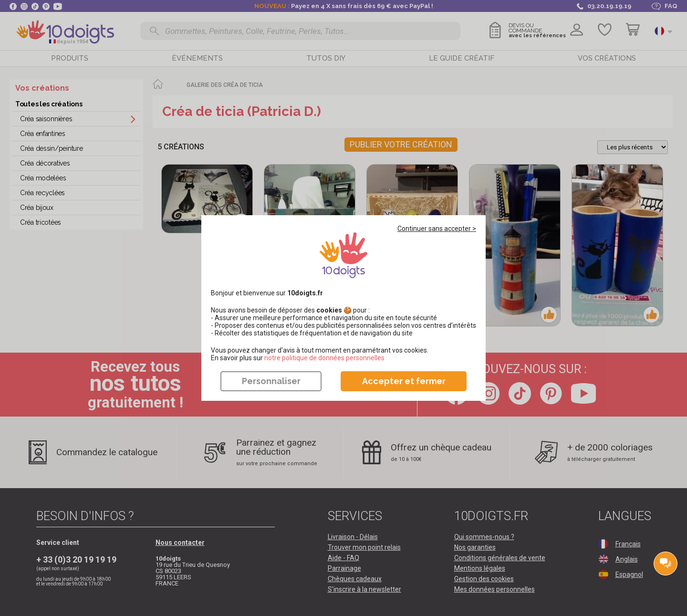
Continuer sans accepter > (437, 229)
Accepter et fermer (404, 381)
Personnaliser (271, 381)
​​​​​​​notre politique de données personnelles (324, 358)
